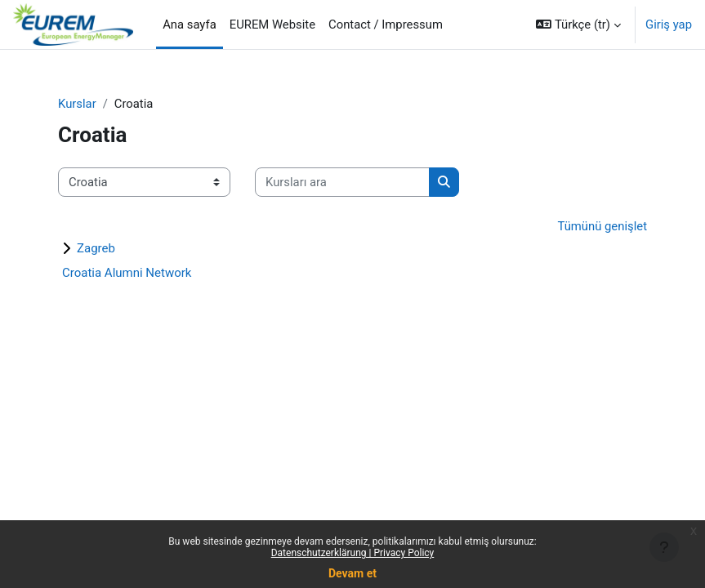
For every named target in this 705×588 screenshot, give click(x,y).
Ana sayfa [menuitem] (190, 24)
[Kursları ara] (342, 182)
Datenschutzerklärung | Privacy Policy (353, 553)
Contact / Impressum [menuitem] (386, 24)
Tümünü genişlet (602, 226)
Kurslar (77, 104)
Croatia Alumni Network (127, 273)
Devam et (352, 573)
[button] (578, 24)
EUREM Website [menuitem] (272, 24)
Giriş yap (669, 24)
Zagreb (96, 248)
